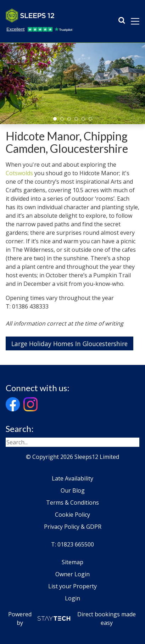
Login (72, 598)
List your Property (72, 586)
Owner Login (72, 574)
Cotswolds (19, 173)
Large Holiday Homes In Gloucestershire (69, 344)
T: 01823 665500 (72, 544)
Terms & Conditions (72, 503)
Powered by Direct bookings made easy (72, 618)
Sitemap (72, 562)
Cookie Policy (72, 515)
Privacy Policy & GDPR (73, 527)
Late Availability (72, 478)
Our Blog (73, 490)
